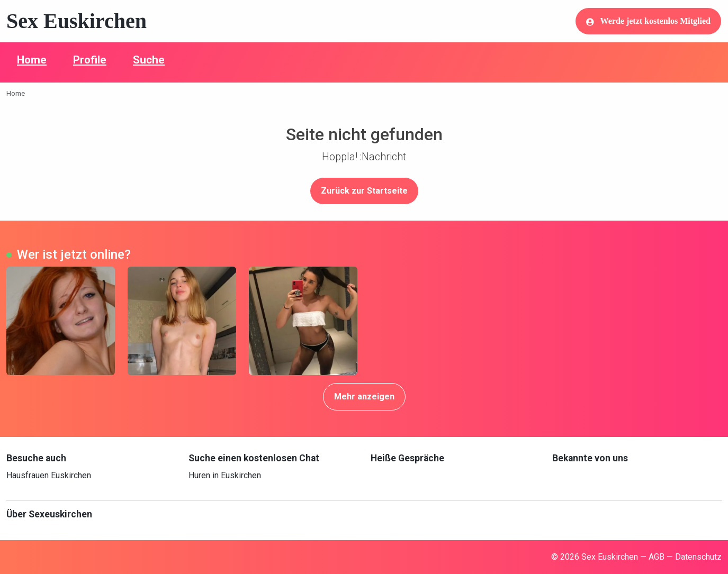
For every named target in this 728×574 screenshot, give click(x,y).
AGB (657, 557)
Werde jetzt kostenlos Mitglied (648, 21)
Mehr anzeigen (364, 397)
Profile (90, 60)
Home (32, 60)
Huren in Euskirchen (225, 475)
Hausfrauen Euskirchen (49, 475)
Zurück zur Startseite (364, 191)
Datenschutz (698, 557)
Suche (149, 60)
